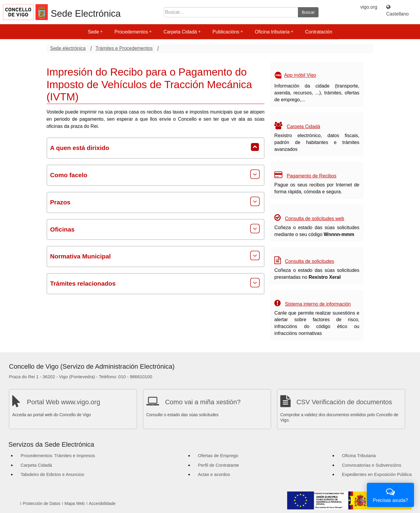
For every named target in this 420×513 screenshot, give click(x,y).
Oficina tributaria (274, 32)
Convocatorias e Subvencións (372, 465)
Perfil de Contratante (219, 465)
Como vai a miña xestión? (203, 402)
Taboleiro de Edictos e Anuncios (52, 474)
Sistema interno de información (318, 304)
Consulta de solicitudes (310, 261)
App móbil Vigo (300, 75)
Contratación (319, 32)
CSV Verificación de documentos (344, 402)
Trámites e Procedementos (124, 48)
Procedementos (133, 32)
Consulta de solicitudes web (315, 219)
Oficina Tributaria (359, 455)
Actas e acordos (214, 474)
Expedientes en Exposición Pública (377, 474)
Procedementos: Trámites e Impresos (58, 455)
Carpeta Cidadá (182, 32)
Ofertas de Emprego (218, 455)
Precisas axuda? (390, 494)
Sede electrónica (68, 48)
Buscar (308, 12)
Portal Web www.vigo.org (63, 402)
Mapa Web (74, 503)
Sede (95, 32)
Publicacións (228, 32)
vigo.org (369, 7)
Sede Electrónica (86, 14)
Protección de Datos (41, 503)
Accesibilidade (102, 503)
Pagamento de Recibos (312, 176)
